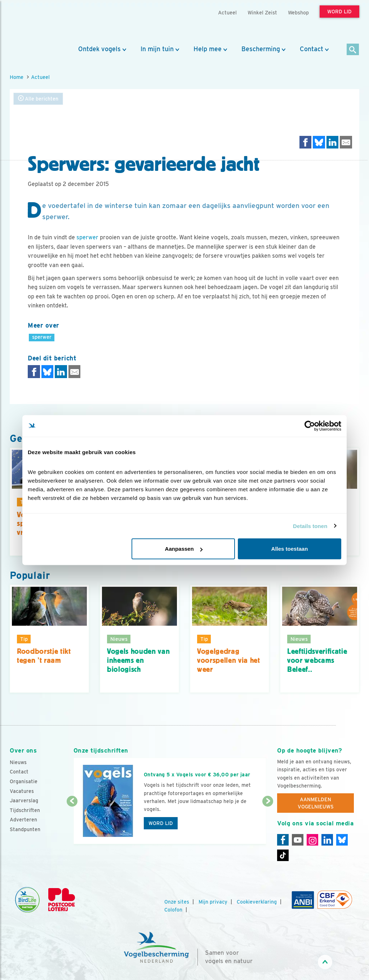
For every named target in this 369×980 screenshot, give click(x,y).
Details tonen (310, 526)
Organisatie (24, 781)
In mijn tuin (157, 49)
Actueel (40, 77)
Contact (312, 49)
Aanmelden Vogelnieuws (316, 803)
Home (17, 77)
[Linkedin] (327, 840)
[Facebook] (283, 840)
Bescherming (261, 49)
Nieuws (18, 762)
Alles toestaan (290, 549)
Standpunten (25, 829)
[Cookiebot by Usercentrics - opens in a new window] (310, 426)
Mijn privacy (213, 902)
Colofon (173, 910)
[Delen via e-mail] (346, 142)
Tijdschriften (25, 810)
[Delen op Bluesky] (319, 142)
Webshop (298, 12)
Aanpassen (184, 549)
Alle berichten (38, 99)
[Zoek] (353, 50)
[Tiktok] (283, 855)
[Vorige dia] (72, 823)
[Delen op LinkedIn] (333, 142)
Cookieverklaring (257, 902)
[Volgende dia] (268, 823)
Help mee (208, 49)
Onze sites (177, 902)
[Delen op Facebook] (306, 142)
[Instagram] (312, 840)
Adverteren (23, 820)
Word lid (161, 823)
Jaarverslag (24, 801)
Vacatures (22, 791)
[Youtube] (298, 840)
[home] (42, 23)
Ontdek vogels (99, 49)
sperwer (87, 237)
